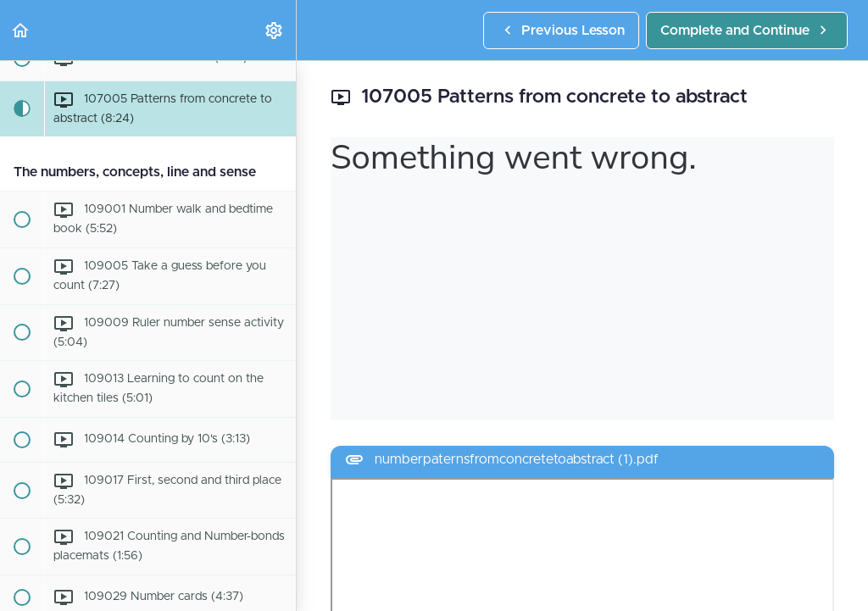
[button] (21, 30)
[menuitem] (275, 30)
